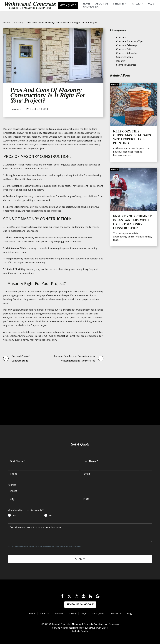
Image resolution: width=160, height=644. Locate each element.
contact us (62, 336)
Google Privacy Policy (51, 546)
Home (87, 4)
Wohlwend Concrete (60, 624)
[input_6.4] (117, 499)
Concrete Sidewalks (127, 53)
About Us (102, 4)
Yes (14, 515)
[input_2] (117, 461)
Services (121, 4)
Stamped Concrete (126, 65)
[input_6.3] (43, 499)
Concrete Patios (125, 49)
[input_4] (117, 474)
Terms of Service (70, 546)
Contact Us (91, 7)
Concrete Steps (124, 57)
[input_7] (9, 515)
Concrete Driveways (127, 45)
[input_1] (43, 461)
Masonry (18, 23)
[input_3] (43, 474)
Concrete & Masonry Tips (130, 41)
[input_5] (80, 533)
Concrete (121, 37)
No (51, 515)
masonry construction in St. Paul (84, 140)
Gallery (138, 4)
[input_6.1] (80, 491)
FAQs (151, 4)
